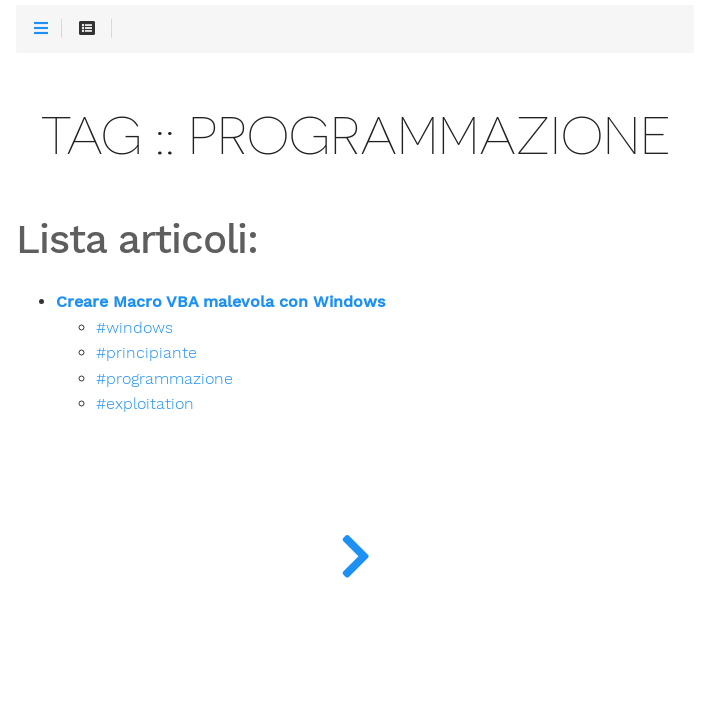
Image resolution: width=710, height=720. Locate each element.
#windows (134, 328)
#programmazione (164, 379)
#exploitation (145, 404)
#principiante (146, 353)
